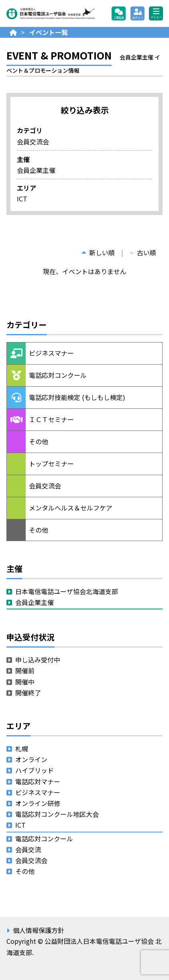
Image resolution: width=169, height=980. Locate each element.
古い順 (143, 252)
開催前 (25, 670)
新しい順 (98, 252)
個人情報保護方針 (39, 930)
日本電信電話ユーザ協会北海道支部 (67, 591)
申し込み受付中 (38, 660)
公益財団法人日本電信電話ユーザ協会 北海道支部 (51, 14)
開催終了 (28, 693)
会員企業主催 (35, 602)
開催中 (25, 682)
